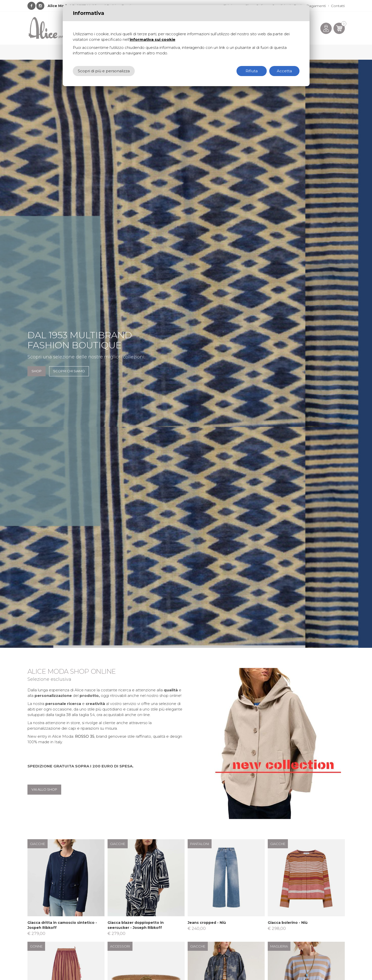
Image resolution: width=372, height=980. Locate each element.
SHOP (37, 371)
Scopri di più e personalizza (104, 71)
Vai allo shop (44, 789)
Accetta (284, 71)
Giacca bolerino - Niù (288, 923)
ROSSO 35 (85, 736)
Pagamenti (316, 6)
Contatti (338, 6)
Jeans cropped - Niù (207, 923)
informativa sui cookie (153, 39)
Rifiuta (252, 71)
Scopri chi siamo (69, 371)
